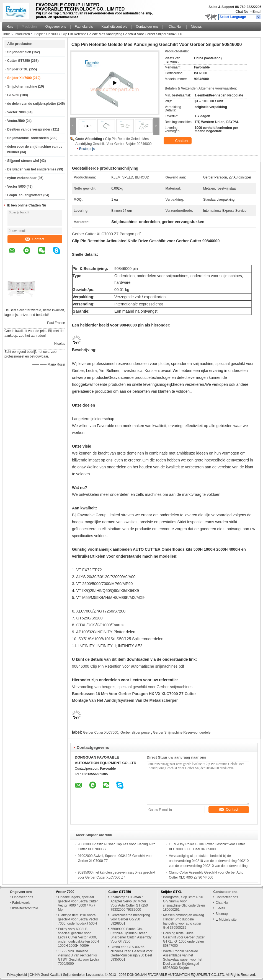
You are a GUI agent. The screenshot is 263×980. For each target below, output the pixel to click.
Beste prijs (87, 149)
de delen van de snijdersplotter (32, 104)
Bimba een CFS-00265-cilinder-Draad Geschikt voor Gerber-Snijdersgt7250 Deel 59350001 (131, 953)
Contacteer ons (147, 27)
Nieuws (196, 27)
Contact (35, 239)
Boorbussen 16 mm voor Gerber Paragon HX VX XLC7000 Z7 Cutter (134, 694)
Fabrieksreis (84, 27)
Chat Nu (242, 12)
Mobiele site (226, 920)
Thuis (6, 34)
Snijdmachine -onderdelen (28, 138)
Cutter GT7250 (19, 61)
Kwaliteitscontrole (114, 27)
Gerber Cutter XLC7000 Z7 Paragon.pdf (106, 234)
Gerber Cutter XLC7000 (101, 733)
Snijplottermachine (22, 86)
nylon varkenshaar (22, 178)
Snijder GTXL (18, 69)
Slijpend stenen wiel (23, 161)
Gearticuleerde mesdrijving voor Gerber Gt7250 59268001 (130, 919)
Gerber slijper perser (136, 733)
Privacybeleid (17, 975)
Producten (29, 27)
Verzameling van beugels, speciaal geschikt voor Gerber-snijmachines (132, 687)
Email (257, 12)
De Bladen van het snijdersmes (32, 169)
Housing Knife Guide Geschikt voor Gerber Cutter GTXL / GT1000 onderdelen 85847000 (184, 939)
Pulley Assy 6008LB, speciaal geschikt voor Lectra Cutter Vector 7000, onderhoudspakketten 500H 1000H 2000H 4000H (78, 937)
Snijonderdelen (19, 52)
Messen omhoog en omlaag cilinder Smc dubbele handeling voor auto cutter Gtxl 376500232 (184, 921)
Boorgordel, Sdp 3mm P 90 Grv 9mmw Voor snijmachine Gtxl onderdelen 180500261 (184, 903)
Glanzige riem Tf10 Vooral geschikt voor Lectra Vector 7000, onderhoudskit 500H (78, 919)
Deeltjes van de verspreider (29, 129)
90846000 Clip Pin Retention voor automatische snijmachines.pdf (128, 666)
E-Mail (220, 908)
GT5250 (13, 95)
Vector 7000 (16, 112)
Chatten (178, 141)
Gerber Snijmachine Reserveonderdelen (183, 733)
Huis (10, 27)
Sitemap (221, 914)
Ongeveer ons (56, 27)
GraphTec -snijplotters (25, 195)
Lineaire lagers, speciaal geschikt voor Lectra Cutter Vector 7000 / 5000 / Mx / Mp (78, 903)
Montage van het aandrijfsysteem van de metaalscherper (125, 700)
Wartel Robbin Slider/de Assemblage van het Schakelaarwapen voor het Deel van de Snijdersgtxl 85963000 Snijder (183, 959)
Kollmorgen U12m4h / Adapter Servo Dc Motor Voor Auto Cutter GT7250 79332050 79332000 (129, 903)
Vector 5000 (16, 187)
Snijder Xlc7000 (46, 34)
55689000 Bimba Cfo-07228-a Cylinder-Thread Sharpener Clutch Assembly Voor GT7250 (131, 935)
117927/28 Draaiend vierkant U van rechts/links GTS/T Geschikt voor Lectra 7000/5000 (79, 957)
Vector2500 (16, 121)
